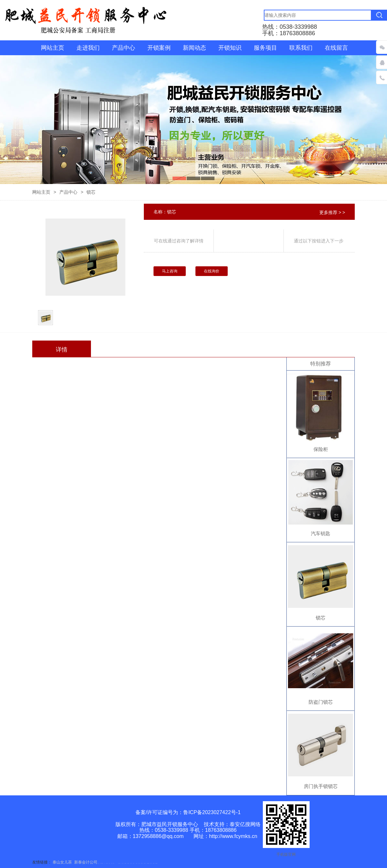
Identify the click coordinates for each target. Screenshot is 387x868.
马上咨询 (170, 271)
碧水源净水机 (145, 863)
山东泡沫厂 (131, 863)
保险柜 (321, 449)
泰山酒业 (109, 863)
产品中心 (124, 48)
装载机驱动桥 (156, 863)
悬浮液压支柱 (98, 863)
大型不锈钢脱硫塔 (148, 863)
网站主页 (53, 48)
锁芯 (321, 618)
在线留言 (336, 48)
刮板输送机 (154, 863)
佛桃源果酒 (128, 863)
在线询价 (212, 271)
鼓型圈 (112, 863)
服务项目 (265, 48)
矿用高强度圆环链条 (102, 863)
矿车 (105, 863)
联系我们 (301, 48)
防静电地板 (107, 863)
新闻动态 (194, 48)
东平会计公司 (123, 863)
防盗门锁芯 (321, 702)
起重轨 (114, 863)
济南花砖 (151, 863)
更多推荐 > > (332, 212)
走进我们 (88, 48)
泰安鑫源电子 (125, 863)
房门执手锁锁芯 (321, 786)
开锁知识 (230, 48)
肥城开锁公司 (119, 863)
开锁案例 (159, 48)
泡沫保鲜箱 (142, 863)
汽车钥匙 (321, 533)
